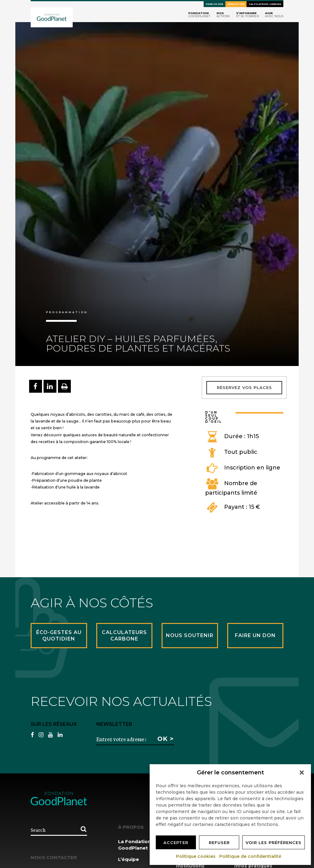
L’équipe (128, 859)
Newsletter (236, 4)
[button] (302, 773)
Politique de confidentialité (251, 856)
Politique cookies (196, 856)
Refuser (219, 843)
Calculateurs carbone (265, 4)
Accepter (176, 843)
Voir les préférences (274, 843)
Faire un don (214, 4)
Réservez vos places (244, 387)
